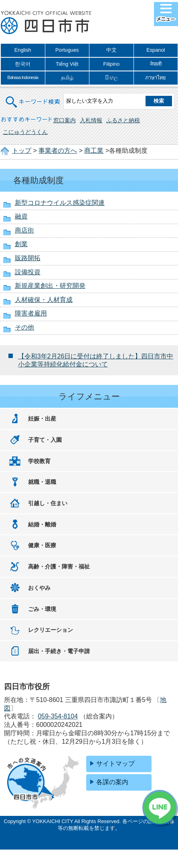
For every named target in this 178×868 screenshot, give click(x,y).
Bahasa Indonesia (23, 77)
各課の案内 (112, 782)
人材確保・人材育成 (44, 300)
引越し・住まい (48, 503)
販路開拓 (28, 258)
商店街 (24, 230)
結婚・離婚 (42, 524)
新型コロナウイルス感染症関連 (60, 203)
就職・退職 (42, 482)
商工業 (94, 151)
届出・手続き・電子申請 (59, 651)
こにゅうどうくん (25, 132)
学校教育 (39, 461)
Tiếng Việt (67, 64)
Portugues (67, 50)
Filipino (111, 64)
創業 (21, 244)
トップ (22, 151)
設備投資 (28, 272)
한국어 (23, 64)
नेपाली (156, 64)
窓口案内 (65, 120)
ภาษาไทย (156, 78)
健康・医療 (42, 545)
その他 (24, 327)
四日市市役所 (46, 23)
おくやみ (39, 588)
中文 (111, 50)
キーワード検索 (33, 97)
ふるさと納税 (123, 120)
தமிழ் (67, 78)
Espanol (156, 50)
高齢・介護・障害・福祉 (59, 567)
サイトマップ (115, 764)
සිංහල (111, 78)
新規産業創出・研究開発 (50, 286)
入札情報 (91, 120)
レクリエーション (51, 630)
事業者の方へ (58, 151)
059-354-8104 (58, 716)
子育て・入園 (45, 440)
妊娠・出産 (42, 419)
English (23, 50)
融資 (21, 216)
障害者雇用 (31, 313)
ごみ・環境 (42, 609)
